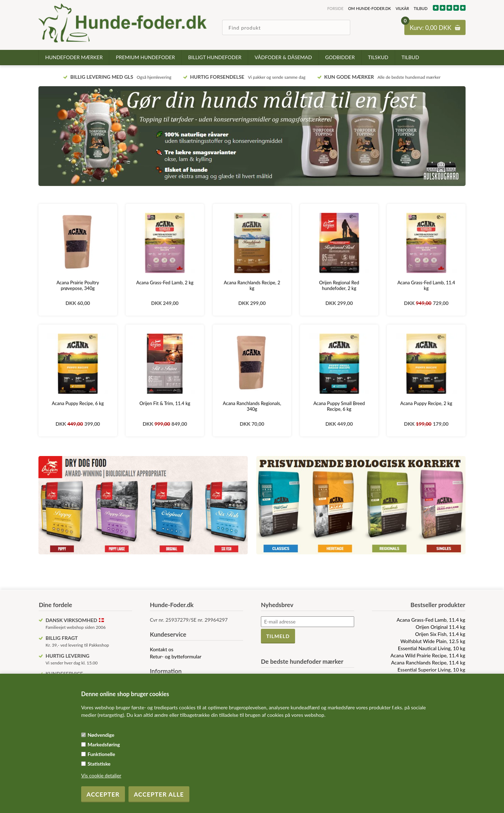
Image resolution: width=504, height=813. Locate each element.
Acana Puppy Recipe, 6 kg (78, 403)
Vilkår (402, 8)
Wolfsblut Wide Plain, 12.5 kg (433, 641)
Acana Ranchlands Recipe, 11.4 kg (428, 662)
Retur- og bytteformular (176, 656)
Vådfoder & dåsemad (283, 57)
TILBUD (421, 8)
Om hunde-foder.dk (369, 8)
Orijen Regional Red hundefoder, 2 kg (339, 285)
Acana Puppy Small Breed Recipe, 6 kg (339, 406)
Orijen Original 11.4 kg (440, 627)
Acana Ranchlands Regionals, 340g (252, 406)
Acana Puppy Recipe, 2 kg (426, 403)
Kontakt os (162, 649)
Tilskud (378, 57)
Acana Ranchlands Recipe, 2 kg (252, 285)
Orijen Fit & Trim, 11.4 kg (165, 403)
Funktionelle (101, 754)
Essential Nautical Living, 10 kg (432, 648)
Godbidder (340, 57)
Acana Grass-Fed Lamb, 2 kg (165, 283)
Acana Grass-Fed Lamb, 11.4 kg (426, 285)
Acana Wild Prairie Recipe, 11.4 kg (428, 655)
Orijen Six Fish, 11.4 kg (440, 634)
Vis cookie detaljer (101, 775)
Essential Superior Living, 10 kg (431, 670)
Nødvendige (101, 735)
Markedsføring (104, 744)
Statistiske (99, 764)
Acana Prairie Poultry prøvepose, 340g (78, 285)
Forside (335, 8)
